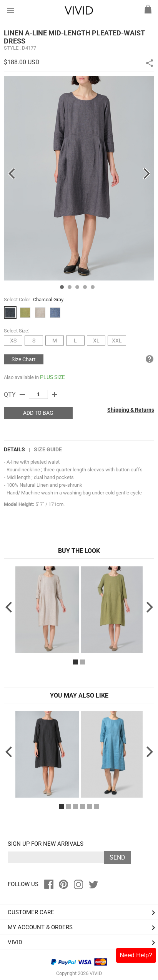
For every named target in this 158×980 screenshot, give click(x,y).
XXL (117, 341)
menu (10, 10)
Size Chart (24, 359)
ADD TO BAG (38, 413)
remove (22, 394)
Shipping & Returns (131, 410)
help (150, 359)
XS (13, 341)
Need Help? (136, 955)
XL (96, 341)
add (55, 394)
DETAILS (14, 449)
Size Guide (48, 449)
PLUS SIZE (52, 377)
